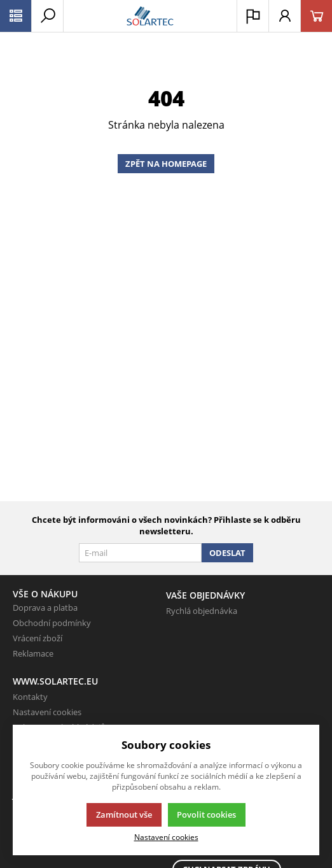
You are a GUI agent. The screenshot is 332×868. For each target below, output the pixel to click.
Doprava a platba (45, 608)
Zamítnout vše (124, 815)
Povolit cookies (206, 815)
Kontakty (30, 697)
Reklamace (33, 653)
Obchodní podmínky (52, 623)
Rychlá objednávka (202, 611)
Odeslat (227, 553)
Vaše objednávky (205, 595)
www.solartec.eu (55, 681)
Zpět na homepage (166, 164)
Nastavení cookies (47, 712)
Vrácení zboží (38, 638)
